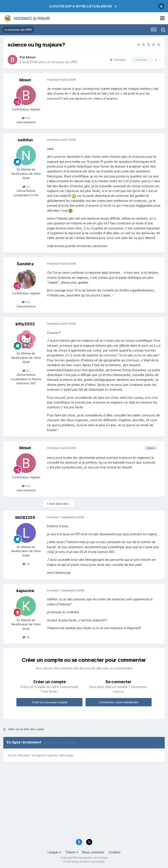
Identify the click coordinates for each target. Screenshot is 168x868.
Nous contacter (93, 852)
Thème (72, 852)
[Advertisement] (84, 802)
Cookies (115, 852)
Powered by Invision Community (84, 862)
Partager (118, 60)
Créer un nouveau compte (50, 702)
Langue (54, 852)
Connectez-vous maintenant (118, 702)
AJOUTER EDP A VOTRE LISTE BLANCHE (81, 6)
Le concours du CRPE (62, 62)
